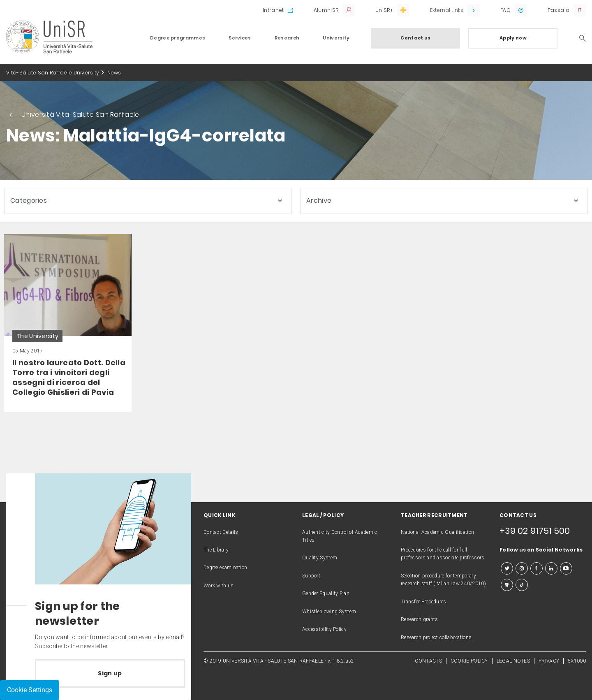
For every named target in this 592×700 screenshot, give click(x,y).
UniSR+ (384, 10)
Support (311, 576)
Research (287, 38)
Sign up (110, 673)
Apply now (513, 38)
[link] (68, 323)
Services (240, 38)
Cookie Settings (30, 690)
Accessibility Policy (324, 629)
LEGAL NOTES (513, 661)
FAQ (505, 10)
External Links (447, 10)
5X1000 (577, 661)
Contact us (415, 38)
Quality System (320, 558)
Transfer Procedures (424, 602)
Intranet (273, 10)
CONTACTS (428, 661)
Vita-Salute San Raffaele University (53, 73)
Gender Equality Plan (326, 593)
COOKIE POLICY (469, 661)
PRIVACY (549, 661)
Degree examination (225, 568)
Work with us (219, 586)
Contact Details (221, 532)
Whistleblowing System (329, 612)
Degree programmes (178, 38)
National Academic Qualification (437, 532)
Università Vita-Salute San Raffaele (80, 115)
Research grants (420, 619)
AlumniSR (326, 10)
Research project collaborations (436, 637)
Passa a (558, 10)
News (114, 73)
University (336, 38)
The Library (216, 550)
